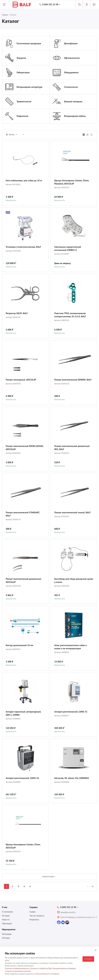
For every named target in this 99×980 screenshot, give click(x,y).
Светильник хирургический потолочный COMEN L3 (68, 248)
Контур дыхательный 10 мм (19, 645)
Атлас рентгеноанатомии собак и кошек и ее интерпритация (70, 647)
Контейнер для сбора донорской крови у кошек (74, 580)
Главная (5, 15)
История (6, 916)
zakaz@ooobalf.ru (68, 912)
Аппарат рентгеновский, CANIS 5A (22, 778)
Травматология (24, 101)
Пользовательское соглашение (64, 968)
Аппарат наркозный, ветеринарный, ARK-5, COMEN (23, 713)
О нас (5, 907)
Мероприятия (9, 929)
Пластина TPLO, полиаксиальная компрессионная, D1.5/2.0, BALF (70, 315)
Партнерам (7, 923)
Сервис (33, 912)
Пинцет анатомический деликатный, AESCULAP (24, 580)
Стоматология (71, 87)
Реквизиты (34, 920)
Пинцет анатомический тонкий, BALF (72, 512)
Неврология (22, 116)
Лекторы (6, 938)
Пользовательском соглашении (47, 974)
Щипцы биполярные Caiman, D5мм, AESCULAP (23, 846)
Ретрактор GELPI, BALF (17, 313)
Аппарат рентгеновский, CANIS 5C (71, 712)
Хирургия (21, 58)
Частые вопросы (37, 916)
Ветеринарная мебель (75, 116)
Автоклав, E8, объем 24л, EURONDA (72, 778)
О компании (7, 912)
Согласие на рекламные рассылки (18, 971)
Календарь (7, 934)
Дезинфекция (71, 43)
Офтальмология (72, 58)
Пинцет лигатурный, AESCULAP (21, 380)
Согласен (88, 959)
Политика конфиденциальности (17, 968)
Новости (6, 920)
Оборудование (71, 72)
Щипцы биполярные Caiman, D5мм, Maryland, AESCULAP (72, 182)
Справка (33, 907)
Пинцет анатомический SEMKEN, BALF (73, 380)
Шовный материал (73, 101)
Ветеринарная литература (29, 87)
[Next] (93, 886)
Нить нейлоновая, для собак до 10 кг (24, 180)
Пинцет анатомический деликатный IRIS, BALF (72, 448)
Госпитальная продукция (29, 43)
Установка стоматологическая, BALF (23, 247)
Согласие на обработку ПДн (41, 968)
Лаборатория (23, 72)
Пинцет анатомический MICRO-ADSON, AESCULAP (25, 448)
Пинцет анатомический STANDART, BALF (23, 514)
